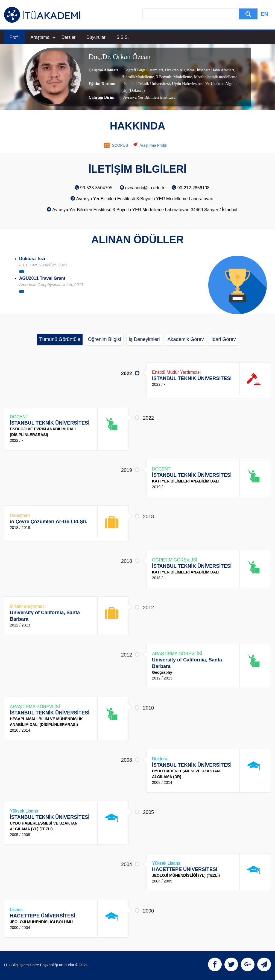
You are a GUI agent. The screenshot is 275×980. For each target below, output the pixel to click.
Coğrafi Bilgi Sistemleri (143, 70)
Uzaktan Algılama (179, 70)
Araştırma (43, 37)
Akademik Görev (185, 339)
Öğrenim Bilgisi (105, 339)
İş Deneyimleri (144, 339)
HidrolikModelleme (138, 77)
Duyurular (96, 37)
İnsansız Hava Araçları (215, 70)
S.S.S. (123, 37)
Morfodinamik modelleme (215, 77)
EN (264, 14)
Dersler (69, 37)
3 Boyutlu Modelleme (173, 77)
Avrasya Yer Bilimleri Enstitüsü (149, 97)
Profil (14, 37)
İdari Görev (223, 339)
